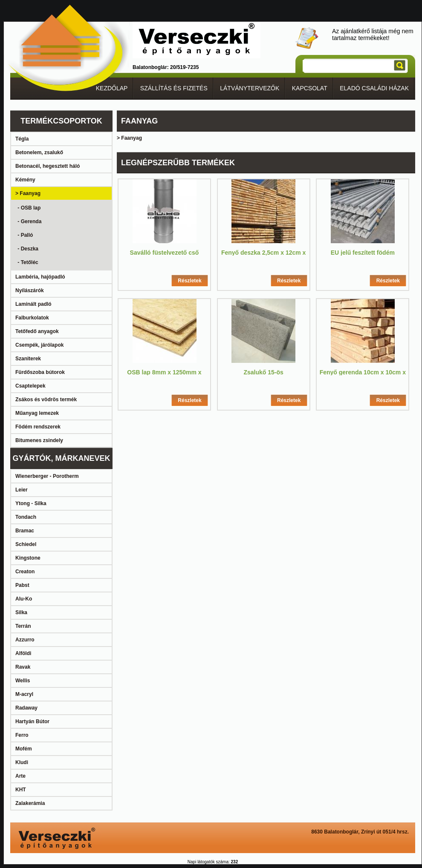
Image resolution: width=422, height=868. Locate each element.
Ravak (23, 667)
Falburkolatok (32, 318)
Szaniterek (28, 359)
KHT (21, 790)
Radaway (26, 708)
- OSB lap (28, 208)
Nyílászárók (30, 290)
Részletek (189, 281)
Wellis (23, 681)
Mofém (24, 749)
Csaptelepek (30, 386)
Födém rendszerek (38, 427)
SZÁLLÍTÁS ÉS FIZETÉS (174, 88)
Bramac (25, 531)
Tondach (26, 517)
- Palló (25, 235)
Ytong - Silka (31, 503)
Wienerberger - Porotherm (47, 476)
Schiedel (26, 544)
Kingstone (28, 558)
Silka (21, 612)
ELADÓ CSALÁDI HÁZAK (374, 88)
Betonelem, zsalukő (39, 152)
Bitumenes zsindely (39, 440)
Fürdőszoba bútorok (40, 372)
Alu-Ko (24, 599)
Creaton (25, 572)
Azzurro (25, 640)
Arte (20, 776)
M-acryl (24, 694)
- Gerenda (29, 221)
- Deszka (27, 249)
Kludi (22, 762)
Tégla (22, 139)
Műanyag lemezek (37, 413)
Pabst (22, 585)
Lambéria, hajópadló (40, 277)
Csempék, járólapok (39, 345)
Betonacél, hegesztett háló (48, 166)
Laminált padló (33, 304)
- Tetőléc (27, 262)
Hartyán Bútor (32, 721)
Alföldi (23, 653)
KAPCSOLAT (310, 88)
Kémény (25, 180)
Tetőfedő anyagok (37, 331)
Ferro (22, 735)
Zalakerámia (30, 803)
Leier (22, 490)
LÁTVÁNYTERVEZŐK (250, 88)
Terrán (23, 626)
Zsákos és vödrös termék (46, 400)
